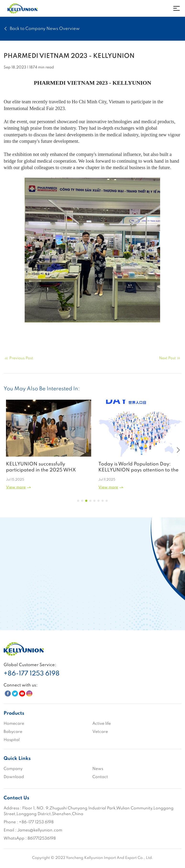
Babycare (13, 732)
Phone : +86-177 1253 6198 (29, 822)
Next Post (170, 358)
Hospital (12, 740)
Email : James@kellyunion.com (33, 830)
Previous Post (18, 358)
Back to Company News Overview (42, 29)
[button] (78, 501)
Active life (102, 724)
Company (13, 769)
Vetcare (100, 732)
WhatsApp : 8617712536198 (30, 838)
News (98, 769)
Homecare (14, 724)
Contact (100, 777)
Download (14, 777)
